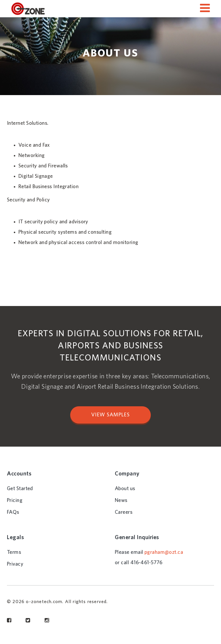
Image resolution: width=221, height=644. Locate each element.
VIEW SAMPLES (110, 415)
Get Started (20, 489)
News (121, 501)
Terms (14, 552)
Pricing (15, 501)
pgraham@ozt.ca (164, 552)
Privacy (15, 564)
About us (125, 489)
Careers (124, 512)
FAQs (13, 512)
